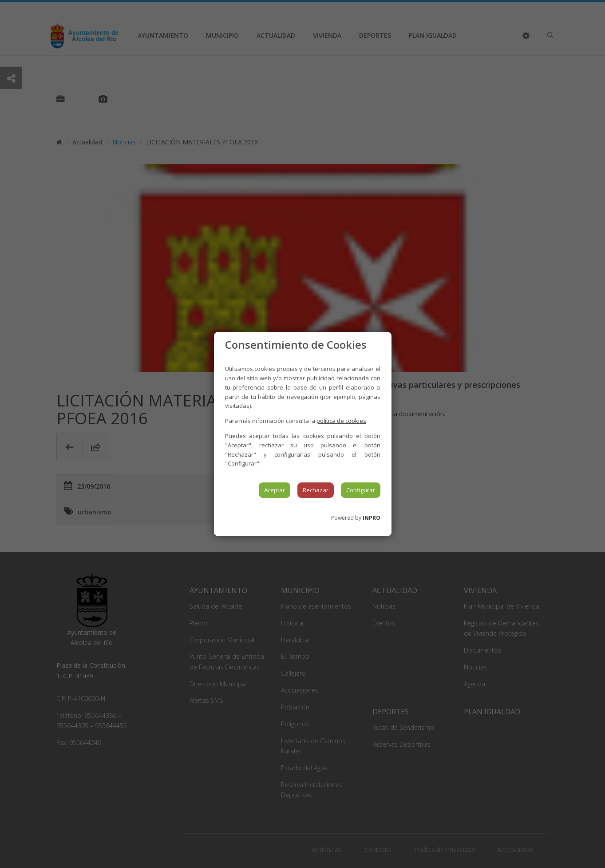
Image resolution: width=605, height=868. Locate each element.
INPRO (372, 518)
